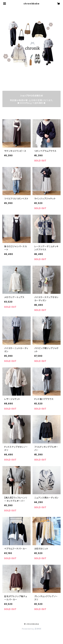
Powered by (32, 629)
